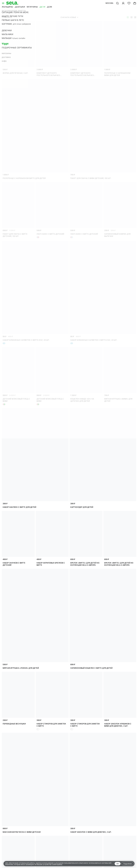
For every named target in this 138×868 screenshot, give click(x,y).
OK (118, 864)
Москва (109, 3)
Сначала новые (69, 17)
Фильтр (7, 17)
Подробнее (128, 864)
